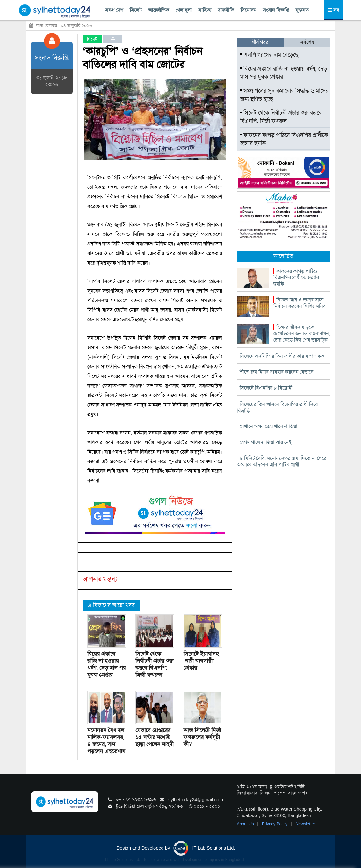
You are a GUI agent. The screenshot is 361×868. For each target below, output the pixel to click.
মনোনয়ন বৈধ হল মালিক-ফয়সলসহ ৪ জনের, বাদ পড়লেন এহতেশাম (106, 741)
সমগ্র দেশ (114, 10)
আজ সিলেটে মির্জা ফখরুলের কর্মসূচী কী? (202, 737)
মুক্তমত (302, 10)
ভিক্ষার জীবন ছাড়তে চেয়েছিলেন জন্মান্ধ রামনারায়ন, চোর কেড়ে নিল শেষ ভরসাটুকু (302, 333)
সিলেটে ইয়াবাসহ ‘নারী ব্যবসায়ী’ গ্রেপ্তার (201, 661)
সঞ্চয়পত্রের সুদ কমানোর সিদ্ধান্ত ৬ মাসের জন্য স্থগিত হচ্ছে (284, 95)
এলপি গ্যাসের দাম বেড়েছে (269, 55)
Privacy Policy (275, 824)
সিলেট (136, 10)
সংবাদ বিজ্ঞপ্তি (276, 10)
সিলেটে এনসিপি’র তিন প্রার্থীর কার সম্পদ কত (282, 356)
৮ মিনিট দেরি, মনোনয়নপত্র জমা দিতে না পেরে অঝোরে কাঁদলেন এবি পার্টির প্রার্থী (282, 461)
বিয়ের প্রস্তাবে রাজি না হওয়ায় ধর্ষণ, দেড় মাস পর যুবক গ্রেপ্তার (106, 664)
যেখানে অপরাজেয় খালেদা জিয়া (268, 426)
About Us (246, 824)
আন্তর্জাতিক (159, 10)
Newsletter (305, 824)
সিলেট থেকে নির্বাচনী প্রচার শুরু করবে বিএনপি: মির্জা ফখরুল (154, 664)
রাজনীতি (226, 10)
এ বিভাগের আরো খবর (111, 605)
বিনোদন (249, 10)
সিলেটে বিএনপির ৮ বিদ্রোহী (266, 388)
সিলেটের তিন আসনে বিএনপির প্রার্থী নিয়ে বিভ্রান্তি (277, 407)
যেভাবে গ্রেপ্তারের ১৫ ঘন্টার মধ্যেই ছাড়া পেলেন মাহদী (155, 737)
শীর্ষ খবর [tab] (260, 42)
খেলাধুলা (184, 10)
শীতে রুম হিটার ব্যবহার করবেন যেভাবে (277, 372)
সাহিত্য (205, 10)
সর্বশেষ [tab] (307, 42)
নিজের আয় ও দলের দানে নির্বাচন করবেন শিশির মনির (300, 303)
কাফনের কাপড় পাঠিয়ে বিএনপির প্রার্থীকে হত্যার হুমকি (284, 139)
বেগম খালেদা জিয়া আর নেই (266, 442)
